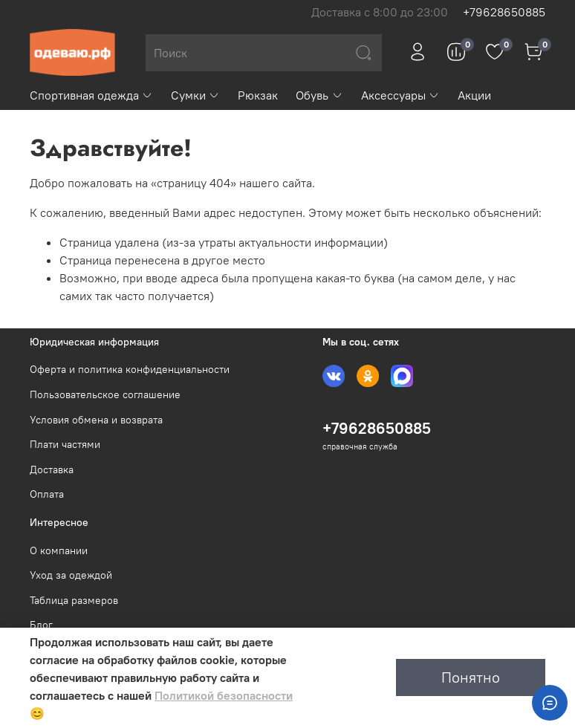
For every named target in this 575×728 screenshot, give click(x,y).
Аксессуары (400, 95)
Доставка (52, 469)
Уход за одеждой (71, 575)
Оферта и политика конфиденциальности (130, 369)
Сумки (195, 95)
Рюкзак (258, 95)
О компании (59, 550)
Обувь (319, 95)
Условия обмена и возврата (96, 420)
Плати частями (65, 444)
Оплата (47, 494)
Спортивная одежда (91, 95)
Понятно (471, 677)
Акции (474, 95)
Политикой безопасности (224, 695)
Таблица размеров (74, 600)
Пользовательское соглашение (105, 394)
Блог (41, 625)
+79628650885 (504, 12)
